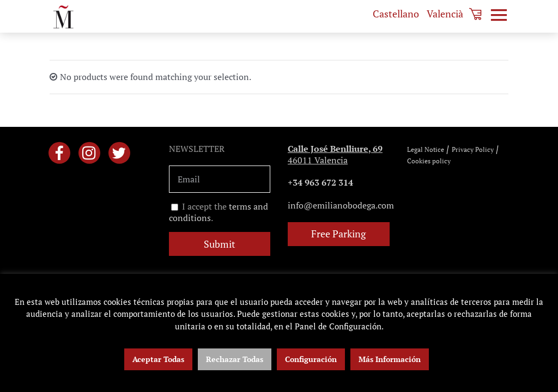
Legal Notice (426, 149)
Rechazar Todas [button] (235, 359)
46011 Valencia (335, 154)
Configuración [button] (311, 359)
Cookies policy (429, 161)
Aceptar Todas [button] (158, 359)
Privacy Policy (473, 149)
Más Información (390, 359)
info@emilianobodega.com (341, 205)
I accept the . (219, 212)
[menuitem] (396, 14)
